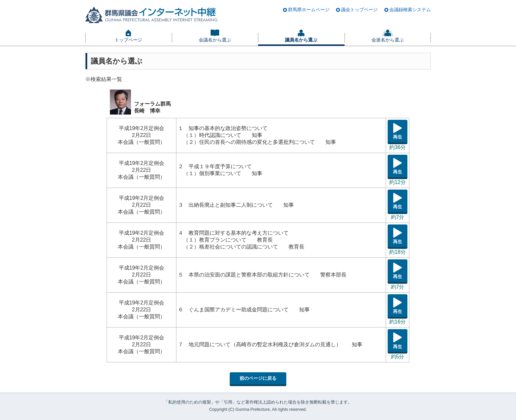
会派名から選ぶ (388, 40)
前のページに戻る (258, 378)
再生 (398, 137)
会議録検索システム (410, 10)
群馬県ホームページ (309, 10)
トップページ (128, 40)
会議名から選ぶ (215, 40)
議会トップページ (359, 10)
